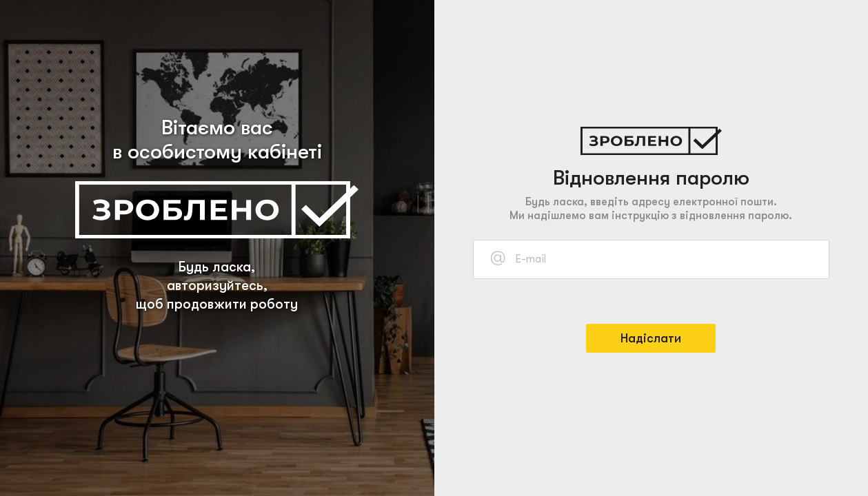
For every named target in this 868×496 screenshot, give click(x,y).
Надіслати (651, 338)
